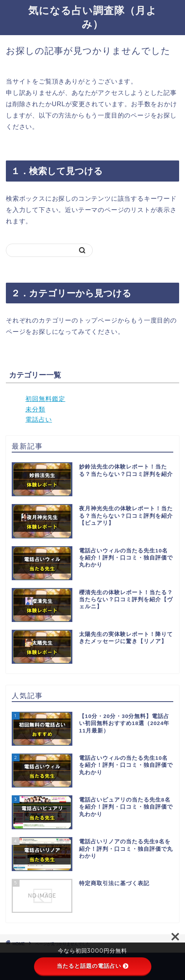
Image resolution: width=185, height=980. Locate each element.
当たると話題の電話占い (92, 966)
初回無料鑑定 (45, 399)
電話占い (39, 420)
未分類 (35, 409)
